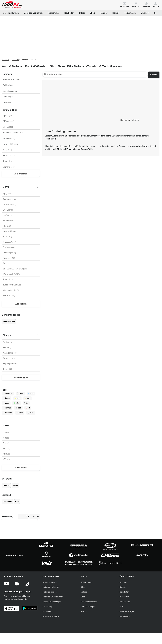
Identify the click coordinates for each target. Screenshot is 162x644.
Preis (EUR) (7, 516)
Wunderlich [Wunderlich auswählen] (11, 290)
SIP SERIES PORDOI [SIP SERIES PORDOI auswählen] (15, 269)
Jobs (83, 597)
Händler (104, 13)
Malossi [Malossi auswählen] (9, 242)
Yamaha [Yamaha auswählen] (9, 296)
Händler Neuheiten (89, 602)
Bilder (82, 13)
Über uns (123, 582)
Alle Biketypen (21, 377)
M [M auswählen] (6, 438)
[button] (156, 5)
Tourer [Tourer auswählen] (8, 369)
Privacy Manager (127, 611)
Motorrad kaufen (11, 13)
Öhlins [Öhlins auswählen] (9, 247)
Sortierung (125, 120)
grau (6, 403)
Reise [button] (115, 13)
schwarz (8, 413)
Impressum (124, 597)
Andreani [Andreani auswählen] (10, 199)
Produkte (15, 60)
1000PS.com (87, 582)
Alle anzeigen (21, 174)
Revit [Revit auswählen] (8, 263)
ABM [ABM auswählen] (7, 194)
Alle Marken (21, 304)
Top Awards (130, 13)
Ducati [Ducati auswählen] (8, 210)
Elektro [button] (144, 13)
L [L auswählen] (6, 433)
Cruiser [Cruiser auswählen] (8, 342)
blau (31, 393)
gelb (17, 398)
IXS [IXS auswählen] (7, 226)
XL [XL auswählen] (6, 449)
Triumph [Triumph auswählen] (9, 279)
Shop (92, 13)
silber (20, 413)
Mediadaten (124, 616)
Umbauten (47, 611)
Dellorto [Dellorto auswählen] (9, 205)
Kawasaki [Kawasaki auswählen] (10, 231)
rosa (18, 408)
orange (7, 408)
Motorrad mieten (50, 592)
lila (26, 403)
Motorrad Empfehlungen (53, 597)
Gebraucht (7, 502)
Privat (15, 485)
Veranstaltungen (88, 607)
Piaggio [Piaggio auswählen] (9, 253)
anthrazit (8, 393)
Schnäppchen (9, 321)
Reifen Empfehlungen (52, 602)
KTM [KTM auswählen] (7, 237)
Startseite (6, 60)
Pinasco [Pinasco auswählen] (9, 258)
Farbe (5, 390)
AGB (121, 607)
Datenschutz (125, 602)
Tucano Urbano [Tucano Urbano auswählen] (12, 285)
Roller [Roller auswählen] (9, 358)
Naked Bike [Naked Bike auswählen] (10, 353)
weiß (31, 413)
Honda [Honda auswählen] (8, 221)
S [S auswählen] (6, 443)
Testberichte (54, 13)
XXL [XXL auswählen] (7, 459)
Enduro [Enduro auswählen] (8, 348)
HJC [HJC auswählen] (7, 215)
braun (7, 398)
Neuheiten (69, 13)
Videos (84, 592)
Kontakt (123, 587)
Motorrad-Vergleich (51, 616)
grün (17, 403)
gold (28, 398)
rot (28, 408)
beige (20, 393)
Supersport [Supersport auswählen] (10, 364)
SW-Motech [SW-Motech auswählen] (11, 274)
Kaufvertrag (48, 607)
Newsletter (124, 592)
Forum (84, 611)
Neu (17, 502)
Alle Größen (21, 468)
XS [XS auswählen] (7, 454)
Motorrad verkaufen (33, 13)
